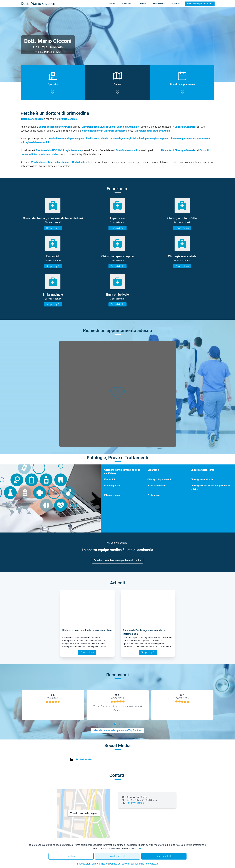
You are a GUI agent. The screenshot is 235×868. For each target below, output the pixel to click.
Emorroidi (110, 480)
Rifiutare (71, 856)
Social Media (159, 4)
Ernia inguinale (112, 486)
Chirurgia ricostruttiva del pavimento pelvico (211, 487)
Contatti (176, 4)
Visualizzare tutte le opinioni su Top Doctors (118, 730)
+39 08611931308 (135, 803)
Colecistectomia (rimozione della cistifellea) (122, 472)
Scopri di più (53, 228)
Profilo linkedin (84, 760)
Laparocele (153, 470)
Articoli (142, 4)
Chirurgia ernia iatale (202, 480)
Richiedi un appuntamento (200, 4)
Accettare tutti (164, 856)
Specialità (127, 4)
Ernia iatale (153, 495)
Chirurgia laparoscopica (160, 480)
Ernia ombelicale (156, 486)
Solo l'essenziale (117, 856)
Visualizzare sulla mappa (84, 813)
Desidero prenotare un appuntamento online (118, 560)
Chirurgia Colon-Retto (202, 470)
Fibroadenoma (112, 495)
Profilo (112, 4)
